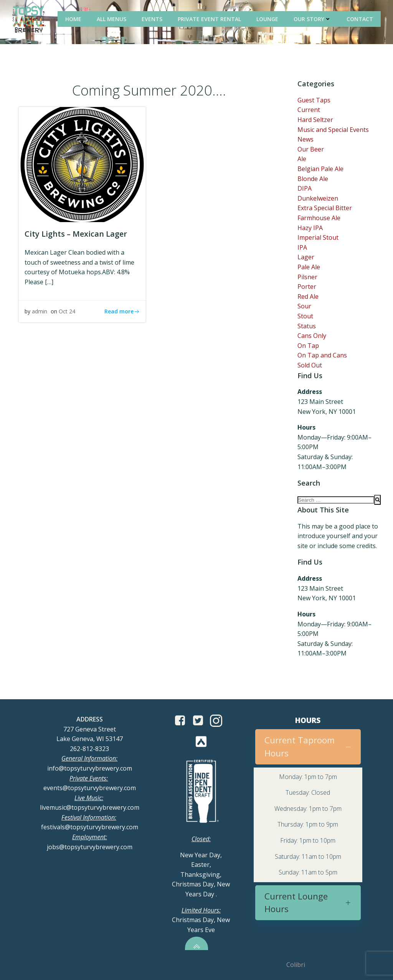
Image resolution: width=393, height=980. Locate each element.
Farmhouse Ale (319, 218)
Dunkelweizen (318, 198)
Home (73, 19)
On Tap (308, 346)
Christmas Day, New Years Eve (201, 920)
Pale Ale (309, 267)
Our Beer (311, 149)
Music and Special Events (333, 130)
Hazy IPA (310, 228)
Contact (360, 19)
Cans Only (312, 336)
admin (40, 311)
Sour (304, 306)
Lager (306, 257)
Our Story (312, 19)
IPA (302, 247)
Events (152, 19)
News (305, 139)
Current (309, 110)
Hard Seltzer (315, 120)
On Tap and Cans (322, 355)
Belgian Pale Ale (320, 169)
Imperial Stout (318, 237)
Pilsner (307, 277)
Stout (305, 316)
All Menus (111, 19)
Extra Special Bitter (325, 208)
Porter (307, 287)
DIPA (305, 188)
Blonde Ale (313, 179)
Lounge (267, 19)
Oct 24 (67, 311)
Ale (302, 159)
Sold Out (310, 365)
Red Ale (308, 296)
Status (307, 326)
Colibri (296, 965)
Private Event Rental (209, 19)
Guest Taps (314, 100)
